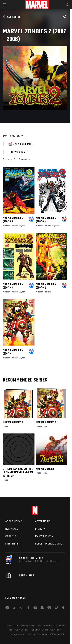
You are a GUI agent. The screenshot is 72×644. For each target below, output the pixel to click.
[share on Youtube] (35, 608)
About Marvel (14, 521)
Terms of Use (12, 625)
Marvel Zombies (45, 469)
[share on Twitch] (56, 608)
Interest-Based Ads (37, 634)
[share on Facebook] (7, 609)
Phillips (14, 226)
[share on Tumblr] (28, 608)
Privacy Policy (28, 625)
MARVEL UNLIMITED (24, 144)
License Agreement (15, 634)
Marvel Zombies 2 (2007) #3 (13, 286)
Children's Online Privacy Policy (47, 630)
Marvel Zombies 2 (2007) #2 (46, 286)
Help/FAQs (12, 529)
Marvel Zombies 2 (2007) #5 (13, 220)
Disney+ (40, 529)
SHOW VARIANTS (19, 152)
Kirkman (6, 226)
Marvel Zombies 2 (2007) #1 (13, 352)
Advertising (43, 521)
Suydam (22, 226)
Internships (13, 544)
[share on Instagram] (21, 608)
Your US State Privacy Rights (51, 625)
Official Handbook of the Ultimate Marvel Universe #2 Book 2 (18, 472)
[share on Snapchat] (42, 608)
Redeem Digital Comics (50, 544)
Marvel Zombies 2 (13, 422)
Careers (11, 536)
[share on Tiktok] (63, 608)
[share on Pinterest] (49, 608)
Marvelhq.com (44, 536)
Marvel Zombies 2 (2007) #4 (46, 220)
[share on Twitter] (14, 608)
